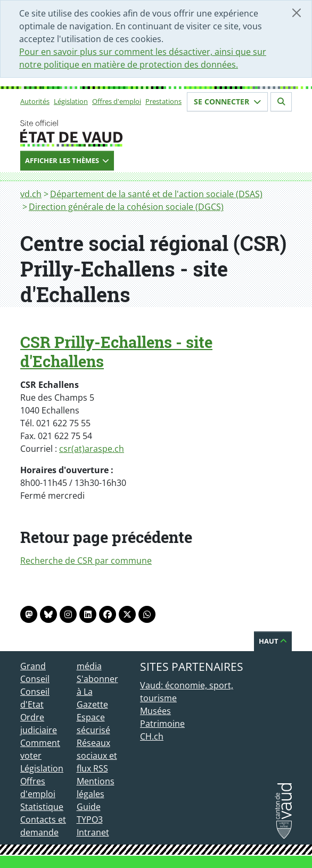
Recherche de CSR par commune (86, 561)
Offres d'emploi (117, 101)
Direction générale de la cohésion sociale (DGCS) (126, 207)
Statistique (42, 807)
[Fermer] (297, 13)
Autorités (35, 101)
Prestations (163, 101)
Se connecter (227, 102)
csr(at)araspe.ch (92, 449)
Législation (71, 101)
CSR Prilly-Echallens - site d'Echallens (116, 352)
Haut (273, 641)
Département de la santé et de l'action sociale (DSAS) (156, 194)
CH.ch (152, 736)
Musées (155, 711)
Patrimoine (162, 724)
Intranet (93, 832)
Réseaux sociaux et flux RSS (97, 756)
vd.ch (31, 194)
